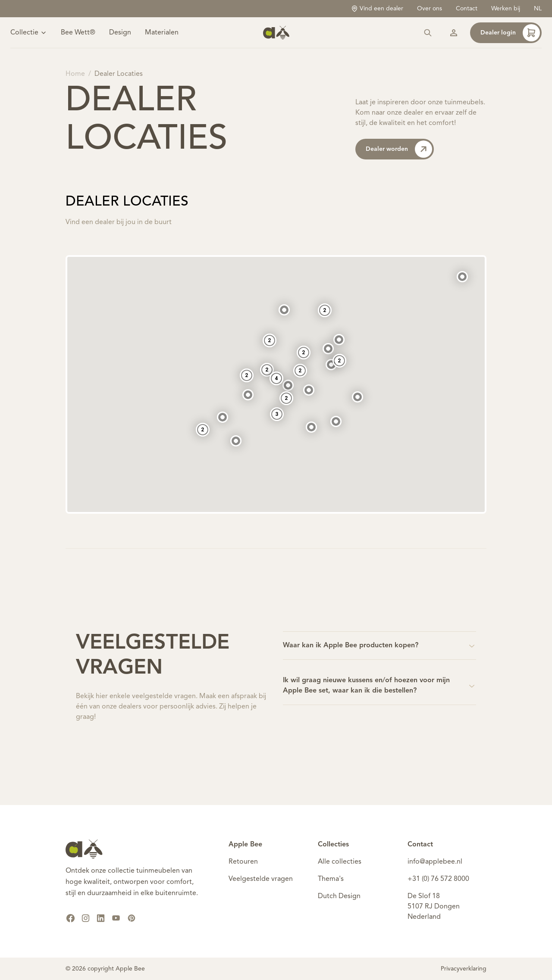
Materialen (162, 33)
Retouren (243, 862)
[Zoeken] (428, 33)
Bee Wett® (78, 33)
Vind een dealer (377, 9)
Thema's (331, 879)
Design (120, 33)
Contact (467, 9)
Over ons (430, 9)
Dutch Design (339, 896)
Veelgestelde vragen (261, 879)
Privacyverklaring (464, 969)
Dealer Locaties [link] (119, 74)
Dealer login (510, 33)
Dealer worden (399, 149)
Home (75, 74)
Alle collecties (340, 862)
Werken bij (506, 9)
